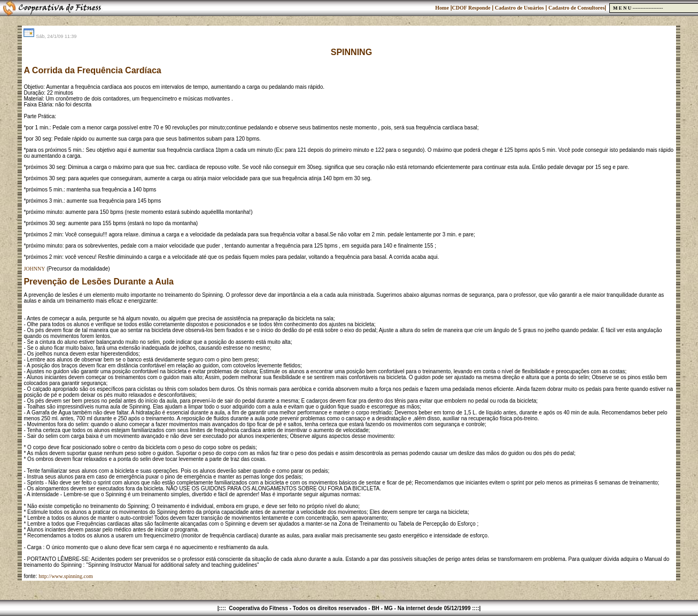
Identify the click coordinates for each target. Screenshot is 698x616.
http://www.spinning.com (66, 576)
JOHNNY (34, 269)
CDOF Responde (471, 8)
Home (442, 8)
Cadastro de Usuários (519, 8)
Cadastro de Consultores (576, 8)
